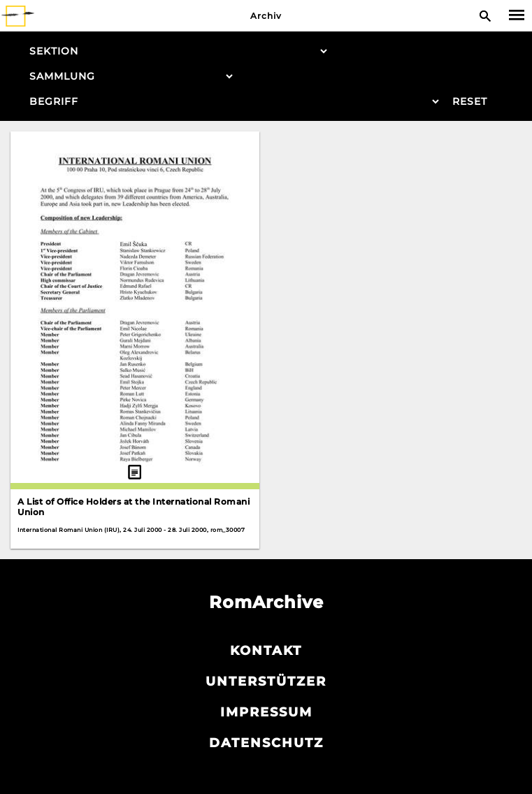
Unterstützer (266, 681)
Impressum (266, 712)
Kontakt (266, 651)
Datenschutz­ (266, 743)
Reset (470, 101)
